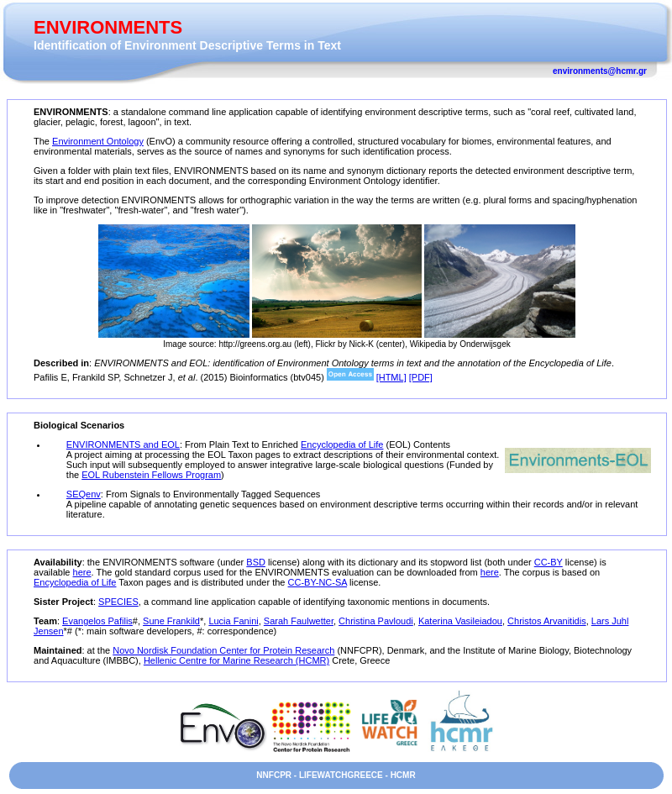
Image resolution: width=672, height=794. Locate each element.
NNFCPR (274, 775)
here (82, 572)
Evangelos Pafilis (97, 621)
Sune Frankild (171, 621)
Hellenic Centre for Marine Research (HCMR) (236, 660)
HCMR (403, 775)
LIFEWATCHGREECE (341, 775)
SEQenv (84, 494)
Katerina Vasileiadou (460, 621)
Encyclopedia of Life (342, 444)
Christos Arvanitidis (547, 621)
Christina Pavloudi (376, 621)
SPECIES (118, 602)
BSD (256, 562)
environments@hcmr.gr (600, 71)
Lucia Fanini (233, 621)
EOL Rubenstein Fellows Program (151, 475)
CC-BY (549, 562)
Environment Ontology (98, 141)
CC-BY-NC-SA (318, 582)
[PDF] (421, 377)
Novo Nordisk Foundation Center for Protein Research (223, 650)
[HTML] (391, 377)
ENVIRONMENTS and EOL (123, 444)
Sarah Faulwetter (299, 621)
